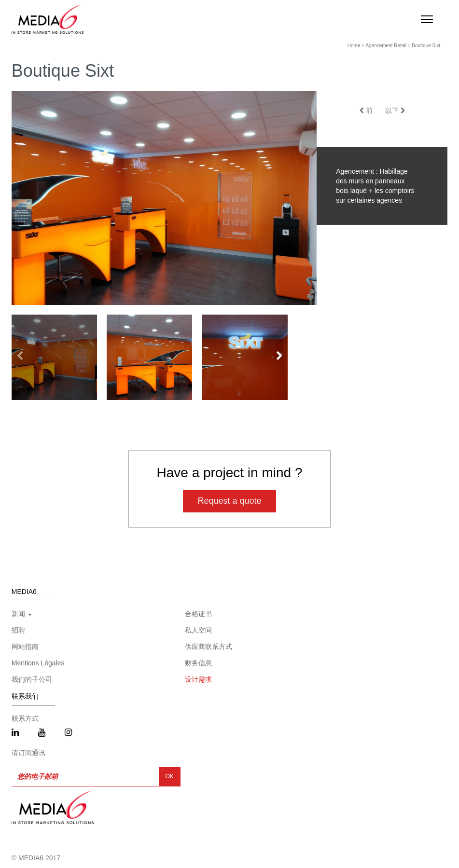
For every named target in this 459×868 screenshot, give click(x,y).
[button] (279, 356)
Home (354, 46)
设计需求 (198, 679)
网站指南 (25, 647)
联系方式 (25, 718)
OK (169, 776)
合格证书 (198, 614)
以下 (395, 110)
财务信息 (198, 663)
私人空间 (198, 630)
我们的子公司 (32, 679)
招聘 (18, 630)
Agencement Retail (386, 46)
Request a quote (229, 501)
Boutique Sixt (426, 46)
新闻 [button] (22, 614)
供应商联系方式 (209, 647)
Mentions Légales (38, 663)
